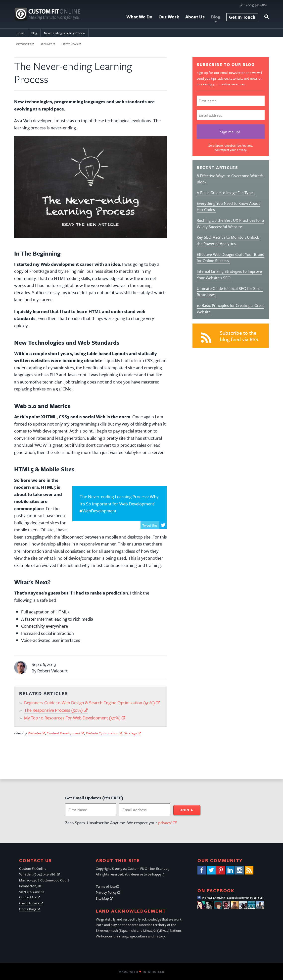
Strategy (131, 733)
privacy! (165, 823)
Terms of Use (106, 886)
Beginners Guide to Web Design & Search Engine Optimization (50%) (90, 703)
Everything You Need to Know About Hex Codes (228, 207)
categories (24, 44)
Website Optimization (102, 733)
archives (46, 44)
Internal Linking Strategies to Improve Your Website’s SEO (229, 274)
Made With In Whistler (141, 972)
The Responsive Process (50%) (53, 710)
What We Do (139, 17)
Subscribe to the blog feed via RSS (228, 337)
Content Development (64, 733)
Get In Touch (242, 17)
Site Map (102, 898)
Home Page (28, 909)
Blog (216, 17)
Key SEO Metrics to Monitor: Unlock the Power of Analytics (228, 240)
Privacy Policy (106, 892)
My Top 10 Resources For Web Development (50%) (72, 718)
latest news (70, 44)
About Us (195, 17)
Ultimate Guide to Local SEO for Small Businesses (230, 292)
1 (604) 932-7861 (256, 5)
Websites (34, 733)
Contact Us (28, 897)
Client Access (29, 903)
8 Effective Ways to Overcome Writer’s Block (230, 179)
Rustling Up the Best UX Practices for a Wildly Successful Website (230, 223)
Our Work (169, 17)
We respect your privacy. (231, 150)
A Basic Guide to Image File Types (226, 193)
